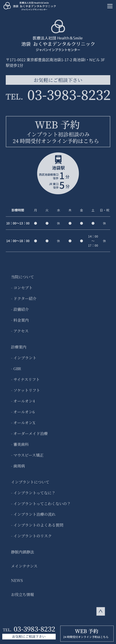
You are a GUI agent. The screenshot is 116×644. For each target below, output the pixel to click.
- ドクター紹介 (24, 301)
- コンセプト (22, 290)
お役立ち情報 (22, 597)
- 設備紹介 (20, 312)
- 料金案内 (20, 322)
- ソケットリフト (26, 392)
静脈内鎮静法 (22, 554)
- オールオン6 (23, 414)
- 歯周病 (18, 468)
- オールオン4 (23, 403)
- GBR (16, 371)
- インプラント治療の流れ (33, 516)
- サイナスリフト (25, 382)
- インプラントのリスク (31, 538)
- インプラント (24, 360)
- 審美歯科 (20, 447)
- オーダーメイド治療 (29, 436)
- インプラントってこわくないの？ (41, 506)
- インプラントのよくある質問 (37, 527)
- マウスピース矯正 (27, 457)
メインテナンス (24, 568)
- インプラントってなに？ (33, 495)
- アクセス (20, 333)
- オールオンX (23, 425)
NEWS (17, 583)
